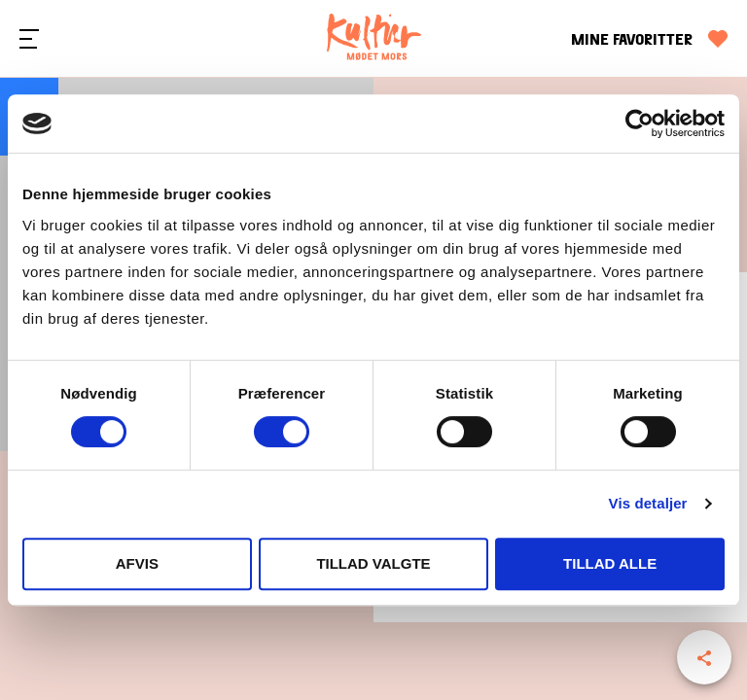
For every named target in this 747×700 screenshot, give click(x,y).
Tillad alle (610, 563)
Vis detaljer (648, 503)
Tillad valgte (373, 563)
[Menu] (29, 39)
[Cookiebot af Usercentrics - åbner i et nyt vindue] (640, 123)
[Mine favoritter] (649, 39)
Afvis (137, 563)
